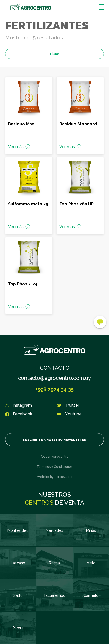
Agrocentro (31, 7)
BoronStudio (63, 477)
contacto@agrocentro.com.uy (54, 378)
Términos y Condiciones (54, 467)
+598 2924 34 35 (54, 389)
